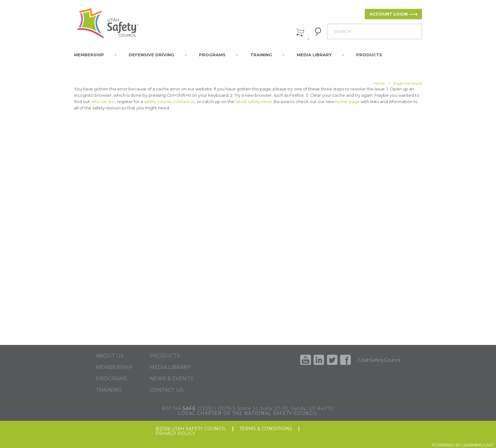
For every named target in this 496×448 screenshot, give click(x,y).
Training (261, 55)
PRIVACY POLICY (175, 434)
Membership (89, 55)
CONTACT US (167, 390)
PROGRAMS (112, 379)
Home (379, 83)
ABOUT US (110, 356)
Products (369, 55)
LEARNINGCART (478, 445)
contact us (184, 101)
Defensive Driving (152, 55)
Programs (212, 55)
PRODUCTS (165, 356)
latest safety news (254, 101)
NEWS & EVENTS (171, 379)
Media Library (314, 55)
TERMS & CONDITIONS (266, 429)
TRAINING (109, 390)
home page (347, 101)
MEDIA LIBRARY (170, 367)
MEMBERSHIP (114, 367)
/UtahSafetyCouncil (379, 360)
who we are (103, 101)
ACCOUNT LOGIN (389, 14)
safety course (158, 101)
